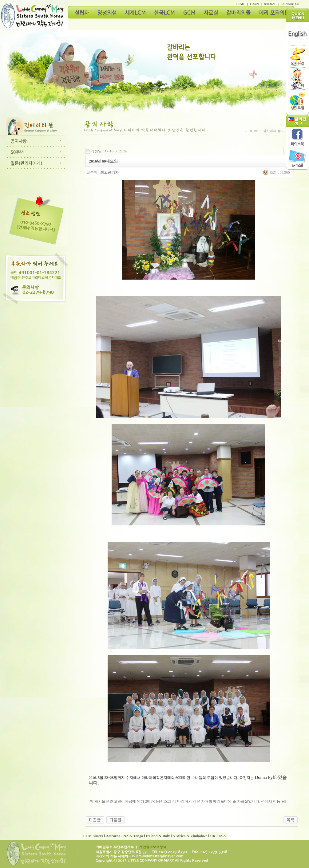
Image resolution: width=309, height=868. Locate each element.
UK (213, 836)
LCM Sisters (93, 836)
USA (222, 836)
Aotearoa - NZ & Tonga (124, 836)
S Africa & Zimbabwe (190, 836)
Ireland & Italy (158, 836)
